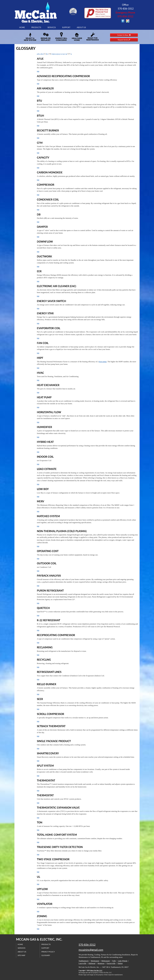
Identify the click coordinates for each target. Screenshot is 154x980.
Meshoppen (95, 961)
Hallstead (92, 963)
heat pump (103, 362)
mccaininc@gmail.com (91, 950)
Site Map (22, 955)
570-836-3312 (87, 945)
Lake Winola (123, 961)
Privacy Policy (48, 952)
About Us (81, 27)
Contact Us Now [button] (124, 35)
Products (36, 27)
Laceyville (82, 963)
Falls (114, 961)
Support (66, 27)
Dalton (120, 963)
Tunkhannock (84, 961)
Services (52, 27)
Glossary (46, 955)
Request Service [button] (124, 40)
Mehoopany (106, 961)
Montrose (101, 963)
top (38, 71)
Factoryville (111, 963)
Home (22, 27)
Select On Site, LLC (96, 971)
